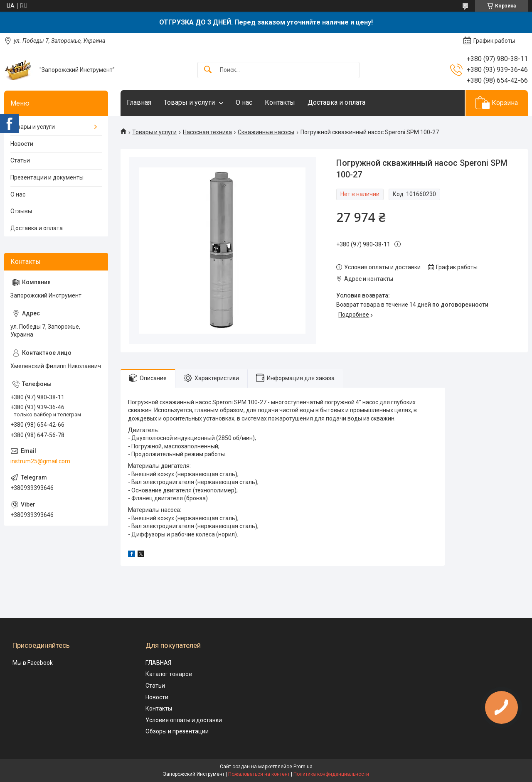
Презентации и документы (47, 177)
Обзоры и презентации (177, 731)
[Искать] (208, 70)
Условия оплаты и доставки (184, 720)
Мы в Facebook (33, 663)
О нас (244, 102)
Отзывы (21, 211)
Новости (22, 144)
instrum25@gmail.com (40, 461)
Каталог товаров (169, 674)
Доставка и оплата (336, 102)
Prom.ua (303, 767)
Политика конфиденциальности (331, 774)
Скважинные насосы (266, 132)
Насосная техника (207, 132)
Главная (139, 102)
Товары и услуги (189, 102)
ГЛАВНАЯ (158, 663)
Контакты (280, 102)
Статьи (20, 160)
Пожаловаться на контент (259, 774)
